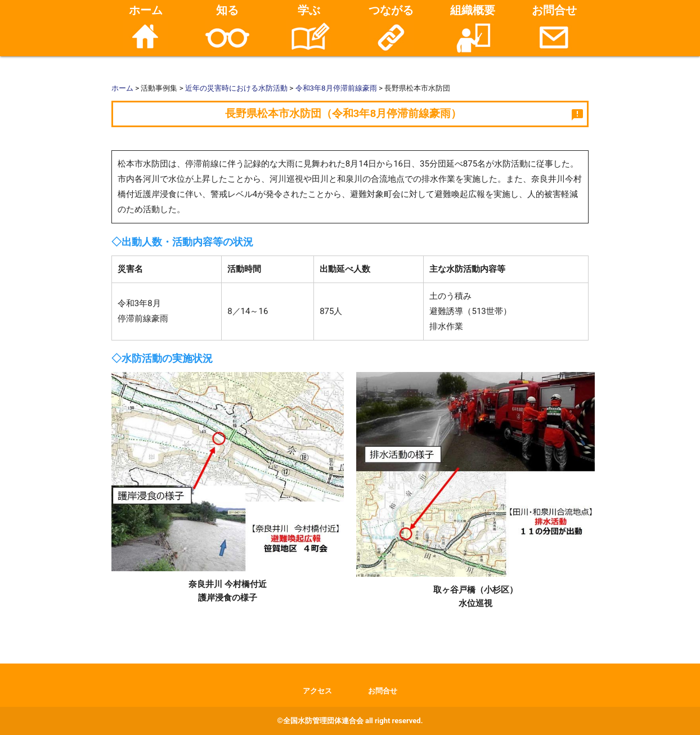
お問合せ (554, 29)
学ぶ (309, 29)
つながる (391, 29)
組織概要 (473, 29)
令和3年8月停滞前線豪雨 (336, 88)
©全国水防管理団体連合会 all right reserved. (350, 721)
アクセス (317, 691)
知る (227, 29)
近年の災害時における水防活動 (236, 88)
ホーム (146, 29)
